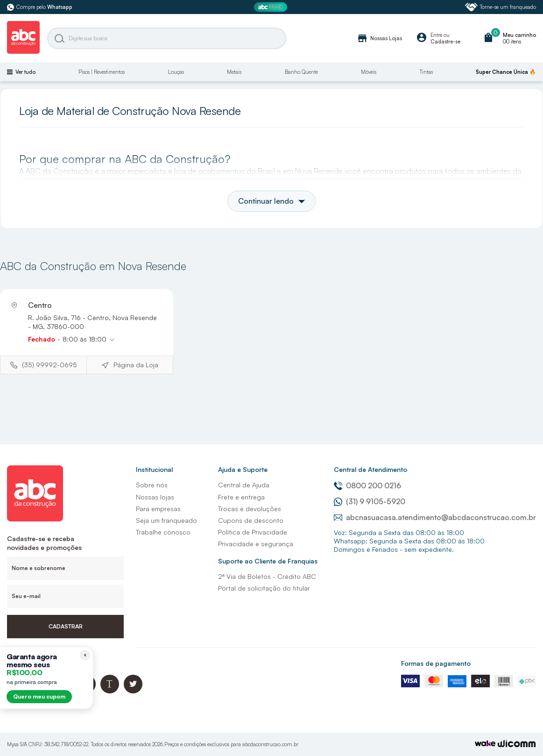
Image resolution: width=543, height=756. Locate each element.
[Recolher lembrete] (85, 655)
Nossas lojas (155, 497)
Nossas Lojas (379, 38)
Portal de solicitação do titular (264, 588)
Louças (176, 72)
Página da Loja (136, 365)
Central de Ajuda (244, 485)
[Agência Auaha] (517, 745)
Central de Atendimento (370, 469)
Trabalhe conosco (163, 532)
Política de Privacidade (253, 532)
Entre (436, 35)
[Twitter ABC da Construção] (133, 691)
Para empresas (158, 509)
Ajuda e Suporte (243, 469)
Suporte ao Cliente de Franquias (268, 561)
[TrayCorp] (485, 744)
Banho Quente (301, 72)
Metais (234, 72)
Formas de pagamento (436, 663)
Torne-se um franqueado (501, 7)
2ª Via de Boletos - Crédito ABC (267, 576)
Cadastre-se (445, 42)
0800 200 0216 (367, 485)
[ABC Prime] (272, 7)
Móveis (369, 72)
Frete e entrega (241, 497)
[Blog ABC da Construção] (110, 691)
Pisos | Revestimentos (102, 72)
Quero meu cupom (39, 696)
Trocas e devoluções (250, 509)
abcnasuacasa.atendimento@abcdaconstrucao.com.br (435, 517)
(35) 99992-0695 (49, 365)
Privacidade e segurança (256, 544)
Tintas (426, 72)
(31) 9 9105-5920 (370, 501)
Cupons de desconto (251, 520)
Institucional (154, 469)
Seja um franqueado (166, 520)
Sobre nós (152, 485)
